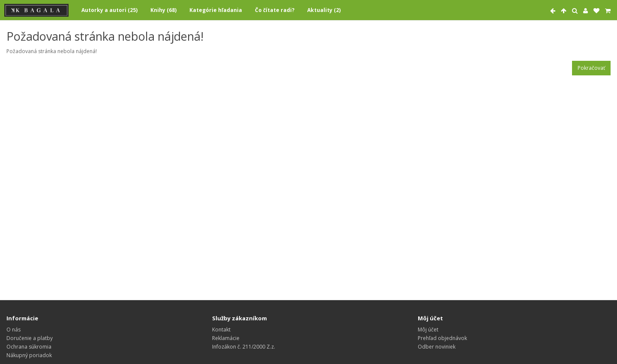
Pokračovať (591, 68)
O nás (13, 330)
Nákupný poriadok (29, 355)
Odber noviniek (437, 347)
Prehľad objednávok (442, 338)
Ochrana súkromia (29, 347)
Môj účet (428, 330)
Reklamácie (226, 338)
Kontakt (221, 330)
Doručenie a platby (30, 338)
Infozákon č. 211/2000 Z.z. (244, 347)
